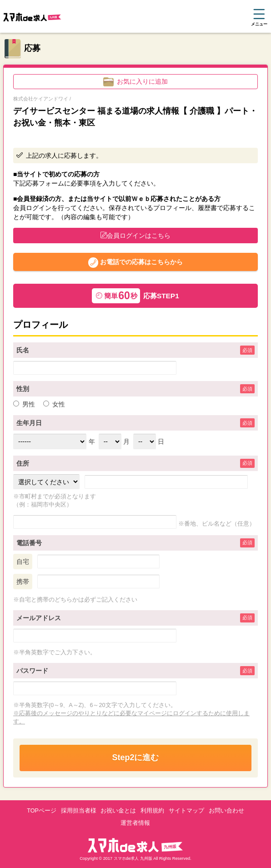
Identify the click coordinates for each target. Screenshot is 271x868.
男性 (24, 404)
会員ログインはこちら (135, 236)
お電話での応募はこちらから (136, 262)
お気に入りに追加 (136, 82)
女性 (54, 404)
